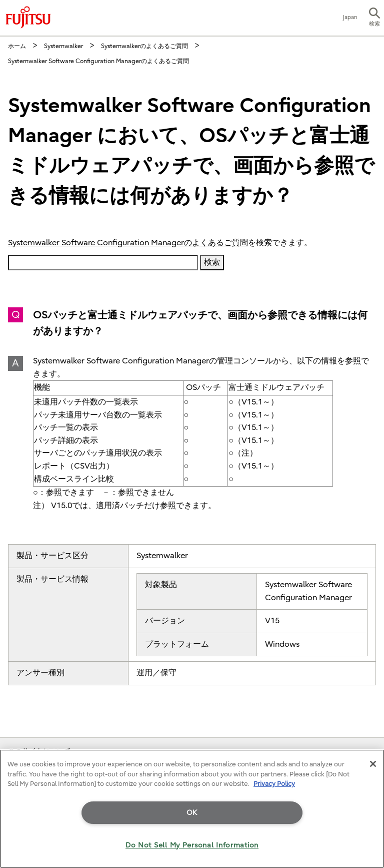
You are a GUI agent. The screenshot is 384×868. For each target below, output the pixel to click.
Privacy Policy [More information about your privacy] (274, 784)
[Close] (373, 764)
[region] (192, 809)
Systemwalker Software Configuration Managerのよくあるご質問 (128, 243)
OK (192, 813)
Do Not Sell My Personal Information (192, 845)
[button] (374, 18)
